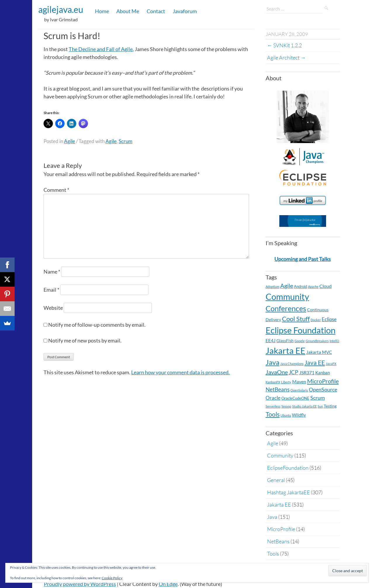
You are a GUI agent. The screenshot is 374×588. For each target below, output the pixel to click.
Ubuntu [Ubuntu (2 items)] (286, 415)
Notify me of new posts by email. (85, 340)
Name (52, 272)
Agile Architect (286, 58)
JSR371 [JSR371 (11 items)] (307, 373)
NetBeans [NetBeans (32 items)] (278, 389)
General (276, 480)
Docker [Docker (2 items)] (316, 320)
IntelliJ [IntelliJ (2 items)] (334, 341)
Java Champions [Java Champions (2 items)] (292, 364)
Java (272, 517)
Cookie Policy (112, 578)
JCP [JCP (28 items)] (294, 372)
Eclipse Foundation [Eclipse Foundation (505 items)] (301, 330)
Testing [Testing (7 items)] (330, 406)
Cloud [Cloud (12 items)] (325, 286)
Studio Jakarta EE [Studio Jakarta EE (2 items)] (304, 406)
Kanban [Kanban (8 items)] (323, 373)
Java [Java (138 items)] (272, 362)
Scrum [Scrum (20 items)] (318, 398)
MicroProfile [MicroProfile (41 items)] (323, 381)
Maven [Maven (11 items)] (299, 382)
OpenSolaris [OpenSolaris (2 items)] (299, 390)
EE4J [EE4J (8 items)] (271, 341)
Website (53, 308)
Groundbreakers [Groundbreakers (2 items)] (317, 341)
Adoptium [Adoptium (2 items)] (272, 287)
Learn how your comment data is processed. (180, 372)
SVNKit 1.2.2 (284, 45)
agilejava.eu (61, 9)
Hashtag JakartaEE (289, 492)
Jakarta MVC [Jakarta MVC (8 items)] (319, 352)
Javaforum (185, 11)
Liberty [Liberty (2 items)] (286, 382)
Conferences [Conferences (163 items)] (286, 308)
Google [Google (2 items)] (300, 341)
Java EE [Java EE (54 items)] (315, 362)
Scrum (125, 141)
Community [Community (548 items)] (287, 296)
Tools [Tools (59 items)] (273, 414)
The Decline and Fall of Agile (101, 49)
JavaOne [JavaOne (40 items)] (277, 372)
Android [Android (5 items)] (301, 286)
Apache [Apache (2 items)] (313, 287)
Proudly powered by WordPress (80, 584)
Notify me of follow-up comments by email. (97, 325)
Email (51, 290)
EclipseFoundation (288, 468)
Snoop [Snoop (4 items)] (286, 406)
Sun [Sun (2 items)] (320, 406)
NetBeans (278, 541)
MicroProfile (281, 529)
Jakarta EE (279, 505)
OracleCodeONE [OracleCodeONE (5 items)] (295, 398)
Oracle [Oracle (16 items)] (273, 398)
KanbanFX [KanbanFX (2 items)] (273, 382)
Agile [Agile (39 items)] (287, 286)
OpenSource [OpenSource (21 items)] (323, 389)
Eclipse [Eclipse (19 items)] (329, 319)
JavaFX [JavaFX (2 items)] (331, 364)
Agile (70, 141)
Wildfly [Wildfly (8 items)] (299, 415)
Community (280, 455)
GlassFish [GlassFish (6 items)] (285, 341)
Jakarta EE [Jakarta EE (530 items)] (285, 350)
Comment (56, 190)
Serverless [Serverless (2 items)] (273, 406)
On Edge (168, 584)
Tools (273, 554)
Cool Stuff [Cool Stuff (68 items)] (296, 319)
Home (102, 11)
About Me (128, 11)
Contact (156, 11)
